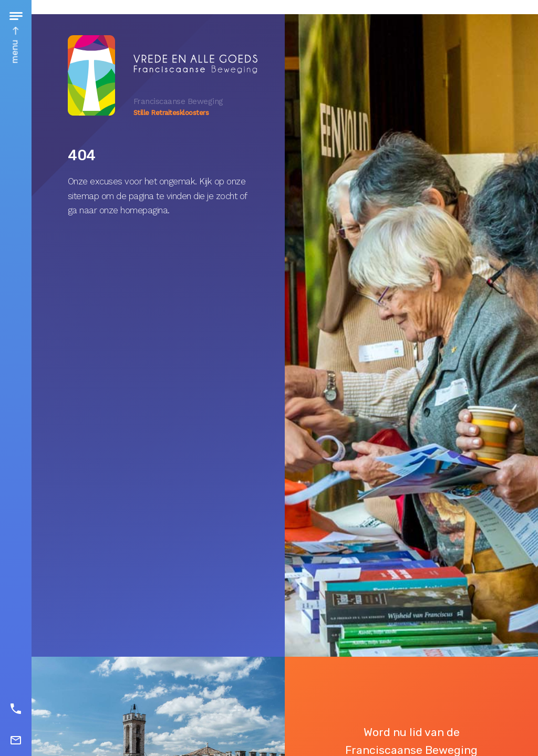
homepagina (144, 210)
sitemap (84, 196)
